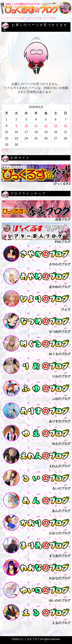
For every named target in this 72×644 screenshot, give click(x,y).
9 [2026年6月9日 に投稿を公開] (16, 126)
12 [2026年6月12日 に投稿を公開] (46, 126)
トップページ (8, 18)
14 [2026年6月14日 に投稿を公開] (65, 126)
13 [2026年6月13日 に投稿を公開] (56, 126)
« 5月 (5, 150)
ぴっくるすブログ (30, 639)
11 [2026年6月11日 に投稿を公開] (36, 126)
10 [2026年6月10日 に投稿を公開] (26, 126)
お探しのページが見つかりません (38, 18)
